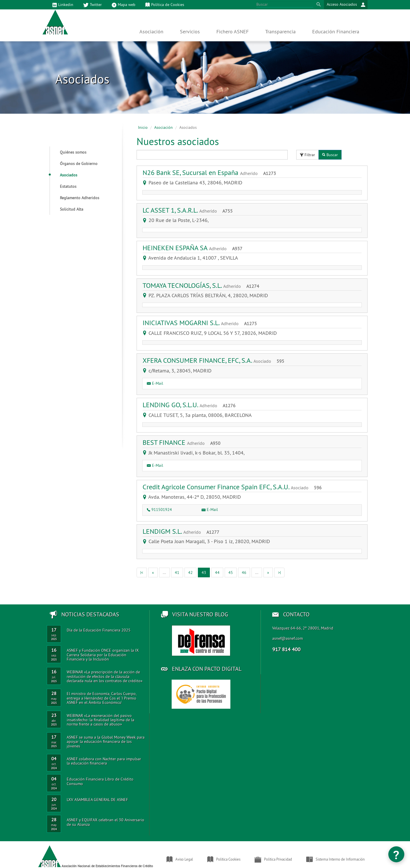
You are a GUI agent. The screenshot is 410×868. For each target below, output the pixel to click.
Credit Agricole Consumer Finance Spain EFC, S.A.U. (234, 487)
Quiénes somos (73, 152)
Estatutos (68, 186)
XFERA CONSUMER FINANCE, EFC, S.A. (216, 360)
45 (231, 572)
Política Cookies (224, 859)
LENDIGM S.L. (183, 531)
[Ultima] (279, 572)
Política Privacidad (273, 859)
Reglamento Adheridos (80, 198)
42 (190, 572)
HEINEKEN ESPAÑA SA (195, 248)
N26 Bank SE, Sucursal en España (211, 172)
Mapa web (124, 5)
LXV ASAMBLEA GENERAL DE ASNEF (97, 800)
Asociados (63, 175)
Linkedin (63, 5)
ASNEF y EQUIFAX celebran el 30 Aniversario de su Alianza (105, 822)
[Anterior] (153, 572)
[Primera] (142, 572)
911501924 (159, 510)
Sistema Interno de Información (335, 859)
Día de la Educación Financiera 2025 (99, 630)
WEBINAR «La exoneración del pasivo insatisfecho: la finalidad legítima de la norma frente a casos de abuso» (101, 720)
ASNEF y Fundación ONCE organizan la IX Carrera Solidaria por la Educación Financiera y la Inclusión (103, 655)
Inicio (143, 127)
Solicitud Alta (72, 209)
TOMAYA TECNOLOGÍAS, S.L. (203, 285)
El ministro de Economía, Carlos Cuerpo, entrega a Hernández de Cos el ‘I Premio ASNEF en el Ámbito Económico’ (102, 698)
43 (206, 572)
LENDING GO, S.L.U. (191, 405)
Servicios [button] (190, 31)
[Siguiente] (268, 572)
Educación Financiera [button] (336, 31)
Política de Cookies (165, 5)
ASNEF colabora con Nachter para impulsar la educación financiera (104, 761)
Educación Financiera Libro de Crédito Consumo (100, 781)
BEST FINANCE (184, 442)
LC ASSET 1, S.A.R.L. (190, 210)
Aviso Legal (180, 859)
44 (217, 572)
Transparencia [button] (280, 31)
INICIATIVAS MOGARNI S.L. (202, 323)
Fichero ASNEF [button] (233, 31)
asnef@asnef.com (288, 638)
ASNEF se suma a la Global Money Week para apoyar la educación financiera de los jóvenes (106, 742)
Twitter (93, 5)
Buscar (330, 155)
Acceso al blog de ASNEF (201, 641)
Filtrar (307, 155)
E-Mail (155, 383)
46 (244, 572)
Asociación (164, 127)
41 (177, 572)
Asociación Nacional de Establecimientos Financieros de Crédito (96, 857)
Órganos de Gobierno (79, 164)
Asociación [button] (151, 31)
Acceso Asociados (346, 5)
